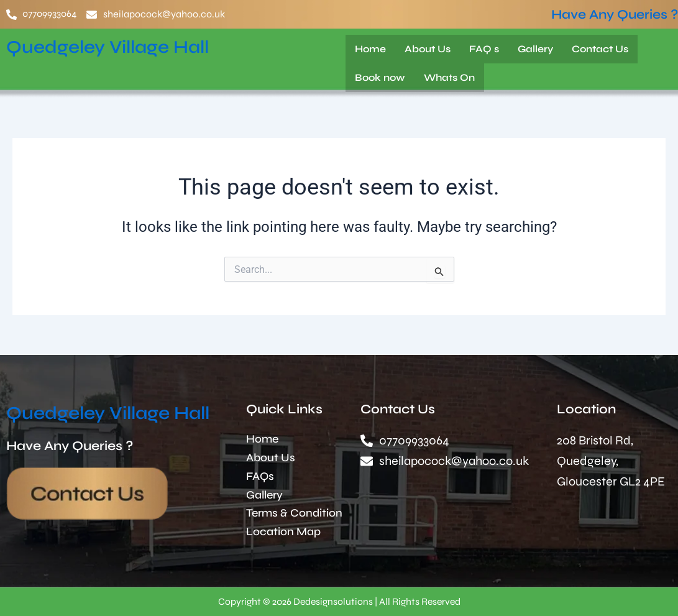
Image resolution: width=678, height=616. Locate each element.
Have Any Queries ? (615, 15)
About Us (428, 49)
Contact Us (600, 49)
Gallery (535, 49)
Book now (380, 77)
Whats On (449, 77)
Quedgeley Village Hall (113, 47)
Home (370, 49)
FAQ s (484, 49)
